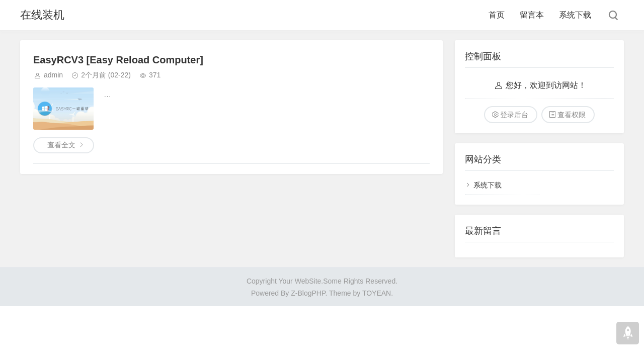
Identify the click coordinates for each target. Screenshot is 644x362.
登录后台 (514, 115)
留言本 (532, 15)
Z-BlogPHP (308, 293)
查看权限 (572, 115)
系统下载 (575, 15)
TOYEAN (377, 293)
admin (53, 75)
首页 (497, 15)
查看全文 (61, 145)
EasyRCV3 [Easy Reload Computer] (118, 60)
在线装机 (42, 15)
